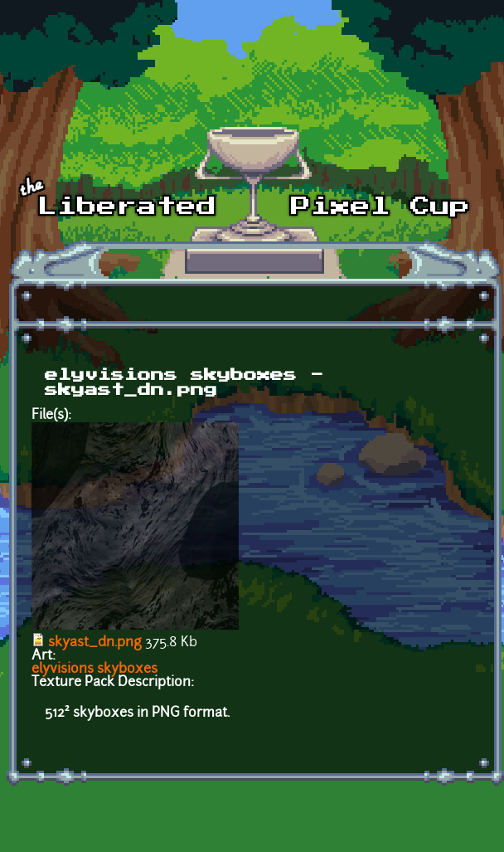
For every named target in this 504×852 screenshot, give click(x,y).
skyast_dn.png (95, 643)
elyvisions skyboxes (94, 669)
